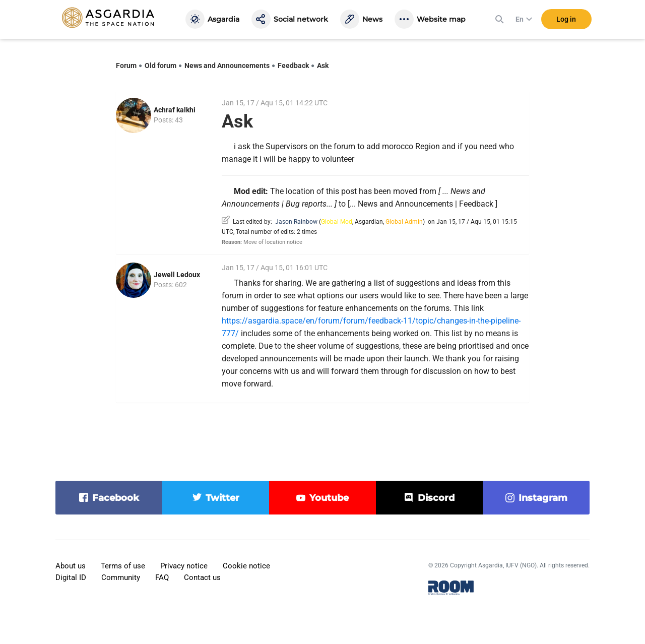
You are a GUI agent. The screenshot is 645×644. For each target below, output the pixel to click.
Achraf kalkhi (175, 110)
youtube (329, 498)
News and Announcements (227, 66)
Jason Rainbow (296, 222)
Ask (323, 66)
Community (121, 577)
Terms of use (123, 566)
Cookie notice (246, 566)
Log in (566, 20)
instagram (543, 498)
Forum (126, 66)
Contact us (202, 577)
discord (436, 498)
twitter (222, 498)
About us (71, 566)
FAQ (162, 577)
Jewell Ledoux (177, 275)
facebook (116, 498)
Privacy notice (184, 566)
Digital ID (71, 577)
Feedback (293, 66)
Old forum (160, 66)
